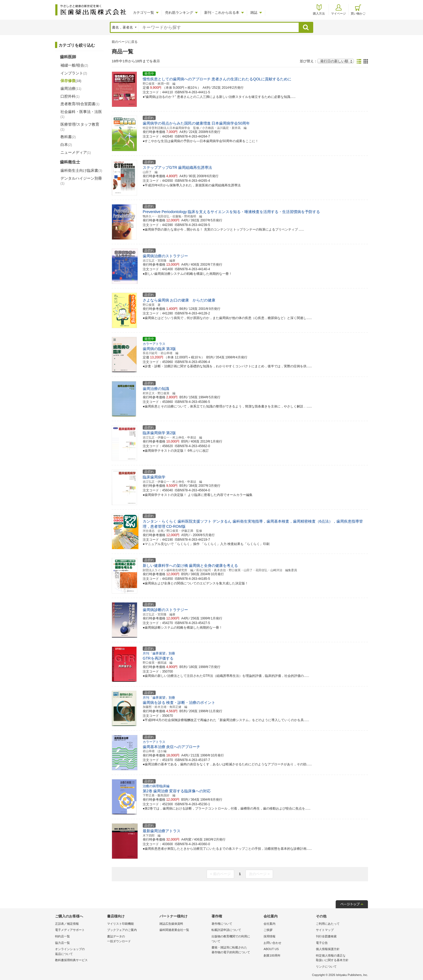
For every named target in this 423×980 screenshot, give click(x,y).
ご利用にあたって (328, 924)
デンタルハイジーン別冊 (81, 181)
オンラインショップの (80, 952)
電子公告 (322, 943)
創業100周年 (272, 955)
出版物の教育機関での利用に (236, 939)
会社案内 (270, 924)
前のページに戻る (125, 42)
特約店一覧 (62, 936)
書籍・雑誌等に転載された (236, 950)
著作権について (222, 924)
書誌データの (132, 939)
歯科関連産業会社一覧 (174, 930)
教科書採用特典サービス (71, 960)
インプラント (74, 73)
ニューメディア (76, 152)
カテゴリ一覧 (144, 13)
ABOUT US (271, 949)
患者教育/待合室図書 (80, 104)
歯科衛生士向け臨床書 (81, 170)
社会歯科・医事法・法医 (81, 114)
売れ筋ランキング (179, 13)
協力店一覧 (62, 943)
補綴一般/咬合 (74, 65)
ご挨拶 (268, 930)
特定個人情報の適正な (341, 958)
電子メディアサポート (70, 930)
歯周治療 (71, 88)
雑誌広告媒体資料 (171, 924)
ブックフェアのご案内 (122, 930)
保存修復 (71, 81)
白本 (66, 145)
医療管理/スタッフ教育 (80, 127)
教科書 (68, 137)
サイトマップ (325, 930)
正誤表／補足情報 (67, 924)
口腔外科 (70, 96)
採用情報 (270, 936)
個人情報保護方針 (328, 949)
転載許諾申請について (226, 930)
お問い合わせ (272, 943)
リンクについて (326, 967)
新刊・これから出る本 (222, 13)
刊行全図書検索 (326, 936)
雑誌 (254, 13)
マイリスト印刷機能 (120, 924)
